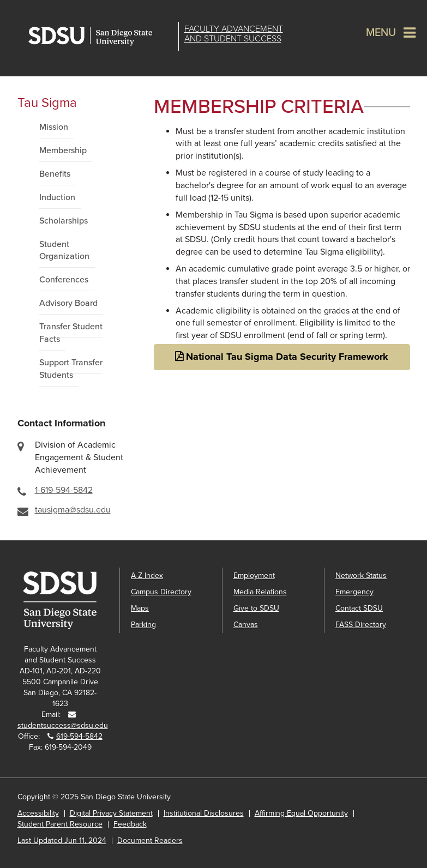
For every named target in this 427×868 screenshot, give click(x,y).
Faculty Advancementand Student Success (234, 34)
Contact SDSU (359, 608)
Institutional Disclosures (204, 813)
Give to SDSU (256, 608)
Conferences (64, 280)
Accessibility (38, 813)
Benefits (55, 174)
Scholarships (64, 221)
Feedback (130, 824)
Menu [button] (381, 33)
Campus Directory (161, 592)
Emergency (354, 592)
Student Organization (64, 251)
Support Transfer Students (71, 369)
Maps (140, 608)
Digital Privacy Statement (111, 813)
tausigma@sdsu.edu (73, 510)
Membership (63, 150)
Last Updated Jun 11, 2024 (62, 840)
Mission (54, 127)
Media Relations (260, 592)
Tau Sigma (47, 103)
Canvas (246, 625)
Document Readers (150, 840)
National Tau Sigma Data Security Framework (287, 357)
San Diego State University (101, 36)
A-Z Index (147, 575)
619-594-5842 (79, 736)
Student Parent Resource (60, 824)
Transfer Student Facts (71, 333)
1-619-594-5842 (64, 490)
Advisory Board (68, 303)
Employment (254, 575)
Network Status (361, 575)
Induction (57, 197)
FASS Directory (361, 625)
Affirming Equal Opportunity (301, 813)
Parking (143, 625)
